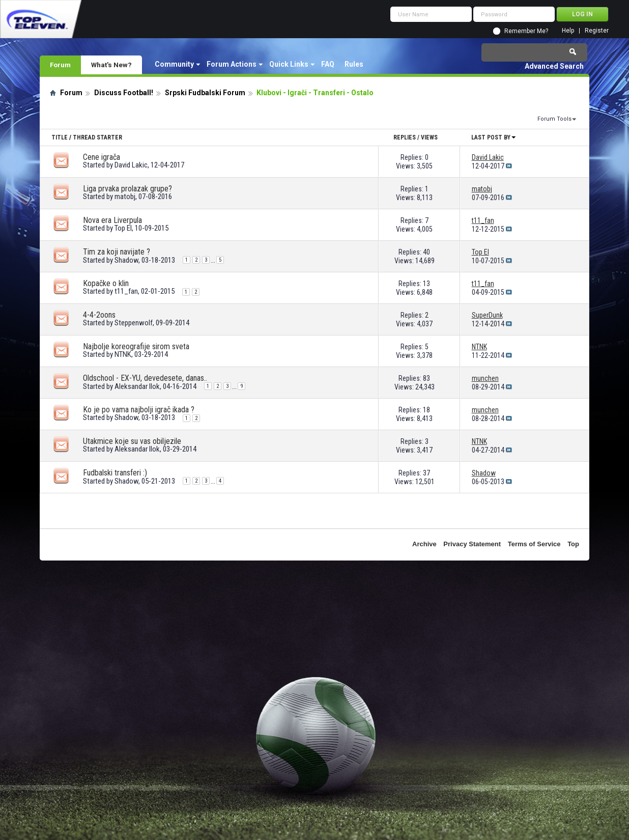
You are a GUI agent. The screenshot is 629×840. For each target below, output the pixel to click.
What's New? (111, 65)
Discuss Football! (124, 93)
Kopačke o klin (106, 283)
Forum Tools (554, 119)
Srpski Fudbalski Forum (205, 93)
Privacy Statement (472, 544)
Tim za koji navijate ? (117, 252)
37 (426, 473)
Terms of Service (534, 544)
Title (60, 137)
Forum (60, 65)
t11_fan (126, 291)
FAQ (328, 64)
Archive (424, 544)
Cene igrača (102, 157)
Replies (405, 137)
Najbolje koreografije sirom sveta (136, 346)
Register (597, 31)
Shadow (126, 260)
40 (426, 252)
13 (426, 284)
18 (426, 410)
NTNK (123, 354)
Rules (354, 64)
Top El (123, 228)
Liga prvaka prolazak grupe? (127, 189)
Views (429, 137)
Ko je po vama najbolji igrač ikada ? (139, 410)
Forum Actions (232, 64)
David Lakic (131, 165)
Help (568, 31)
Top (573, 544)
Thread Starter (97, 137)
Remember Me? (526, 31)
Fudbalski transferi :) (115, 473)
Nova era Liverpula (112, 220)
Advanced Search (554, 66)
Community (174, 64)
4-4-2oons (99, 315)
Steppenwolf (134, 323)
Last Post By (494, 137)
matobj (125, 197)
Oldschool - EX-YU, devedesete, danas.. (145, 378)
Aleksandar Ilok (137, 386)
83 (426, 378)
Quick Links (289, 64)
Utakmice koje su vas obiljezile (132, 441)
